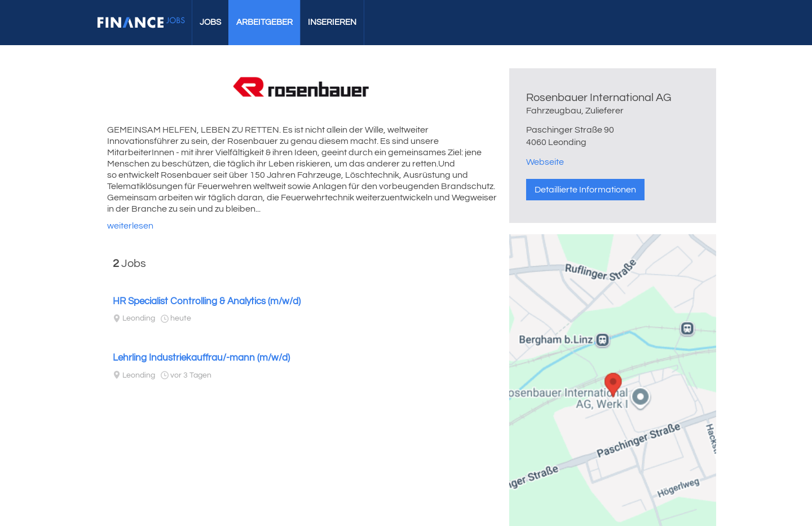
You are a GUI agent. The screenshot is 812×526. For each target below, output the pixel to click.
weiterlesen (130, 226)
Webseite (545, 162)
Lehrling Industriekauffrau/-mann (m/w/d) (201, 358)
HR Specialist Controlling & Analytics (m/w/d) (207, 301)
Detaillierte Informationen (585, 190)
